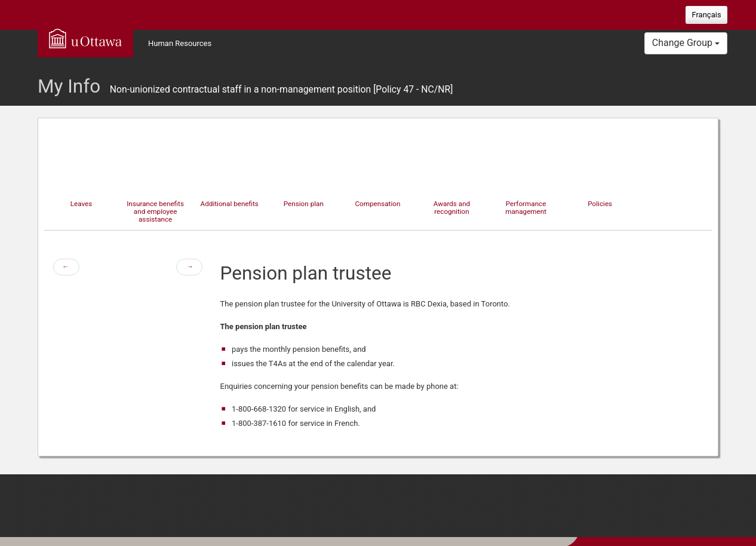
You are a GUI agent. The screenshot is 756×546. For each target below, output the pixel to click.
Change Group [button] (686, 43)
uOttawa (85, 38)
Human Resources (180, 43)
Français (706, 15)
